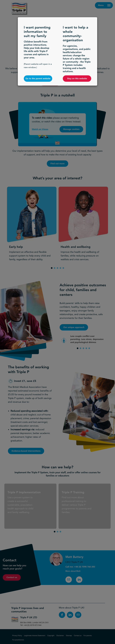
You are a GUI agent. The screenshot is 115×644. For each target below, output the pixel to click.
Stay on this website (77, 78)
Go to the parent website (38, 78)
